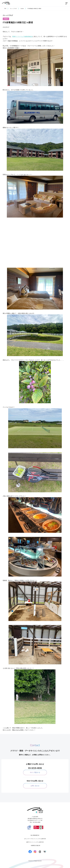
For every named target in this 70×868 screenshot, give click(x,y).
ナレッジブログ (13, 9)
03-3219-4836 (35, 768)
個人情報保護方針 (35, 835)
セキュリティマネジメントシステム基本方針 (35, 839)
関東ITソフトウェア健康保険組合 (22, 36)
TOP (5, 9)
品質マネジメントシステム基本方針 (35, 842)
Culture (22, 9)
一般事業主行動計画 (35, 846)
